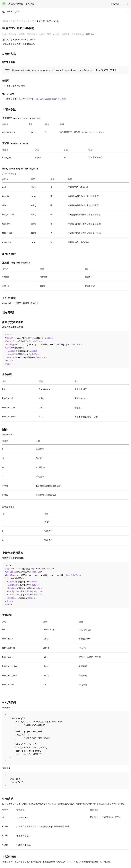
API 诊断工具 (99, 804)
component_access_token (45, 99)
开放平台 (115, 4)
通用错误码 (51, 804)
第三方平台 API (11, 12)
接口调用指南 (88, 34)
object (38, 157)
